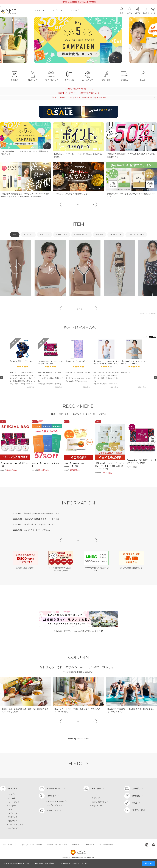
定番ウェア (13, 817)
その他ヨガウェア (16, 828)
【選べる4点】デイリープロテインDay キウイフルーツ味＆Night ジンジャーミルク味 (110, 466)
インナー (12, 805)
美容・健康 (96, 788)
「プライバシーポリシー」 (67, 863)
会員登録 (137, 13)
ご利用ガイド (89, 844)
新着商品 (136, 796)
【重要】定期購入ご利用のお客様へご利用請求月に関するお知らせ (78, 97)
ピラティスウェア (54, 788)
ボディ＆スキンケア (100, 802)
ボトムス (12, 798)
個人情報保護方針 (106, 844)
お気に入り (145, 13)
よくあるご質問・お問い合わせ (30, 844)
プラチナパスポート (141, 810)
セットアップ (14, 802)
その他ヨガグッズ (55, 805)
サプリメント (97, 798)
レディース (13, 813)
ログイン (130, 13)
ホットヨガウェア (16, 824)
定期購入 (136, 788)
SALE (135, 803)
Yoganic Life (97, 805)
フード (95, 794)
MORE (79, 309)
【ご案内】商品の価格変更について (78, 89)
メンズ (11, 809)
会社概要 (76, 844)
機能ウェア (13, 821)
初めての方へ (8, 844)
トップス (12, 794)
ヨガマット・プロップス (57, 801)
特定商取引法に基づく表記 (57, 844)
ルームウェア (53, 810)
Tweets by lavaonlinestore (78, 739)
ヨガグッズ (52, 796)
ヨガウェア (13, 788)
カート (153, 13)
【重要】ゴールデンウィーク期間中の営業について (78, 93)
